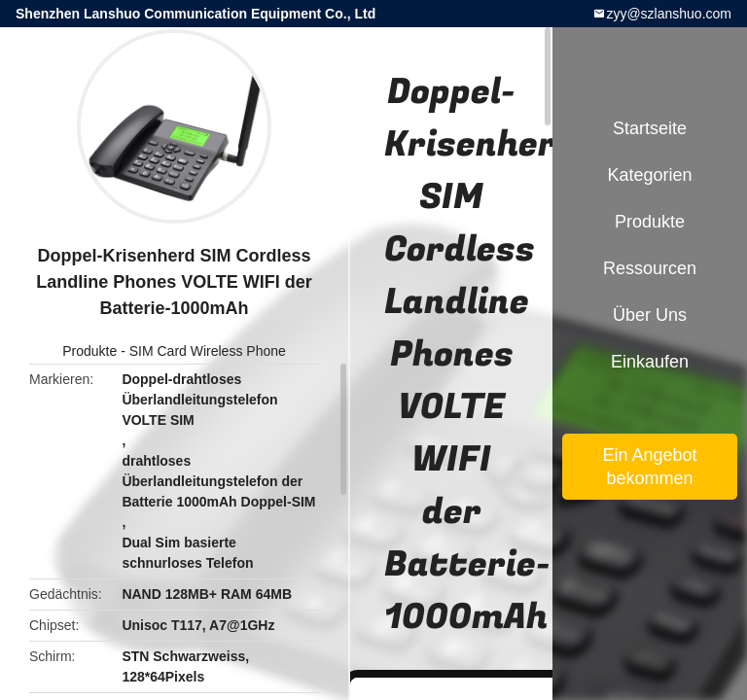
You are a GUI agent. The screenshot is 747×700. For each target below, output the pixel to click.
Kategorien (649, 175)
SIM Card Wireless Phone (208, 351)
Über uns (650, 315)
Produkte (89, 351)
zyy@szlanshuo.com (669, 14)
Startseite (650, 128)
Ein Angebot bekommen (649, 467)
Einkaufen (650, 362)
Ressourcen (650, 268)
